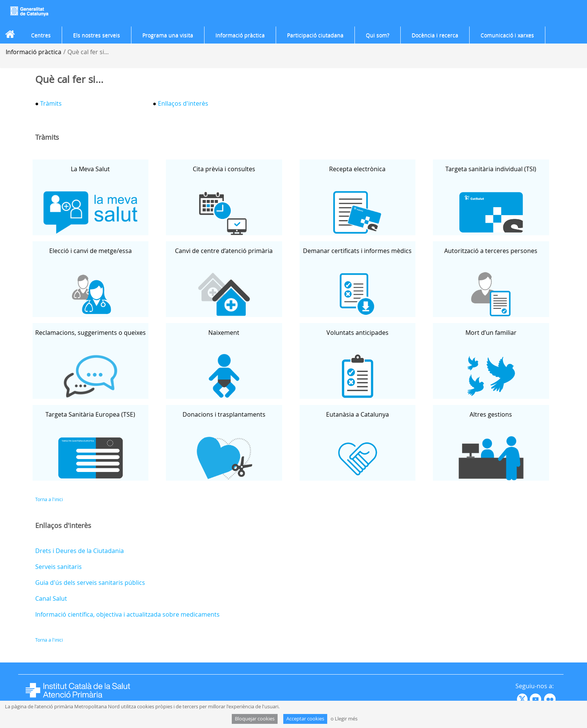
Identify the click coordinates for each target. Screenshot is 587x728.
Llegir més (346, 719)
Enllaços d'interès (183, 103)
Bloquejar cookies (255, 719)
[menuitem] (41, 35)
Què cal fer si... (88, 52)
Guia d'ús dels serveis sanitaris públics (90, 583)
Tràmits (50, 103)
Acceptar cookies (305, 719)
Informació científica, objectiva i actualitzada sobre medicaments (127, 614)
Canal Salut (51, 598)
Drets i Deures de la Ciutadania (80, 551)
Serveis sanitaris (59, 567)
